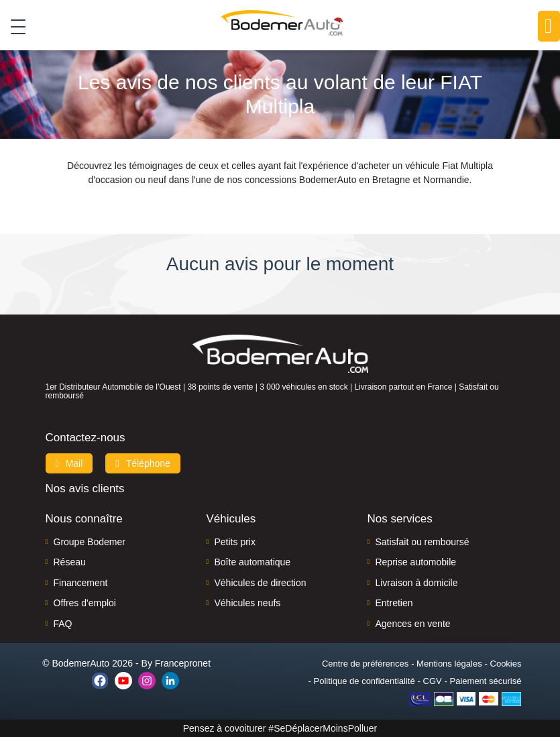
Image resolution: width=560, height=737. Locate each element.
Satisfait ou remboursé (422, 542)
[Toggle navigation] (13, 26)
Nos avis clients (85, 489)
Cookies (506, 664)
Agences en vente (412, 624)
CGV (433, 681)
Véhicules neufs (247, 603)
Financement (81, 583)
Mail (69, 463)
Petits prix (234, 542)
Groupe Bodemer (90, 542)
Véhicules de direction (260, 583)
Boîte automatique (252, 562)
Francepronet (183, 663)
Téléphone (143, 463)
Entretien (394, 603)
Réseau (70, 562)
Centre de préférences (365, 664)
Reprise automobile (415, 562)
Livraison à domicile (416, 583)
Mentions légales (449, 664)
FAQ (63, 624)
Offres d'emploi (85, 603)
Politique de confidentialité (365, 681)
